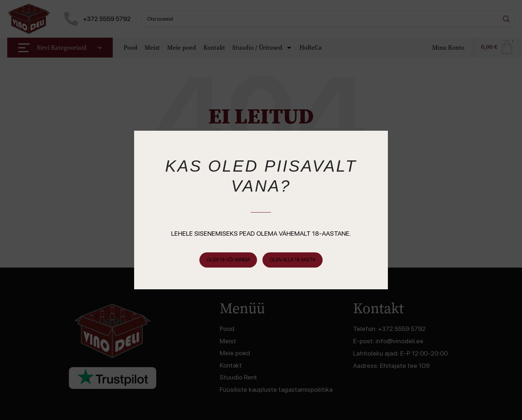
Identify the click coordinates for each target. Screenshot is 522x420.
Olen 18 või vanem (228, 260)
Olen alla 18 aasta (293, 260)
